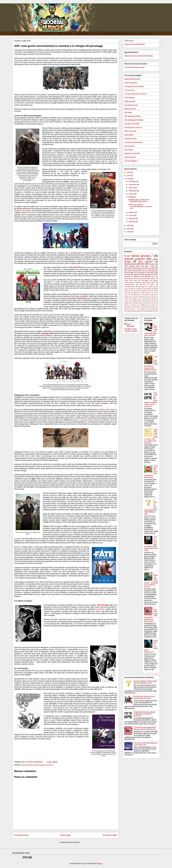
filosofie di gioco (147, 285)
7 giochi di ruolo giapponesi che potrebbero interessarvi (145, 728)
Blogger (99, 864)
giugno (132, 212)
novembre (133, 185)
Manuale (148, 299)
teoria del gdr (133, 270)
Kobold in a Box (130, 139)
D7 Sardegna (129, 98)
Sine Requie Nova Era (134, 266)
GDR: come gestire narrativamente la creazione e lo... (140, 207)
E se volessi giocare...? (139, 256)
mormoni (101, 609)
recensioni (128, 287)
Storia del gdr (151, 303)
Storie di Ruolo (130, 157)
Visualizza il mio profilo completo (131, 330)
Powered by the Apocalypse (146, 278)
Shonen (127, 303)
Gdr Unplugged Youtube (134, 120)
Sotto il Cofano (82, 33)
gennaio (132, 222)
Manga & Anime (137, 299)
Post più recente (21, 835)
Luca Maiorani (130, 325)
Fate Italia (128, 112)
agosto (132, 194)
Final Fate (130, 278)
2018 (129, 176)
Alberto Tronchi (136, 289)
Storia (142, 303)
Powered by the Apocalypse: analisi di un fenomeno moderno (145, 714)
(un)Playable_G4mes (132, 79)
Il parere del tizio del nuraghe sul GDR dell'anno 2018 (145, 682)
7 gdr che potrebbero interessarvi (141, 267)
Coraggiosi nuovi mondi (134, 86)
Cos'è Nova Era (145, 33)
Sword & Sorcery (130, 305)
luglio (131, 197)
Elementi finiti (130, 109)
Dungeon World (144, 272)
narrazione (49, 765)
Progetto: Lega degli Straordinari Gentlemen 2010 (114, 33)
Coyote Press (129, 90)
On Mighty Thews (137, 301)
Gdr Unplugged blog (132, 116)
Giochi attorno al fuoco (133, 127)
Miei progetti (145, 262)
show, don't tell (74, 267)
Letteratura (145, 280)
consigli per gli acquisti (147, 309)
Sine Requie (129, 272)
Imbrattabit (129, 135)
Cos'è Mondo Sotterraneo (134, 67)
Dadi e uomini (130, 101)
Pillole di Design (65, 33)
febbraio (132, 219)
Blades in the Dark (131, 291)
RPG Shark (129, 150)
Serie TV (153, 301)
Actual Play (152, 287)
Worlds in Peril (139, 307)
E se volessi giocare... (24, 33)
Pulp (146, 301)
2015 (129, 229)
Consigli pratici (145, 291)
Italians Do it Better (45, 33)
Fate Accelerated (148, 270)
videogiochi (152, 311)
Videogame (128, 307)
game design (39, 765)
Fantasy (152, 264)
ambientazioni (129, 285)
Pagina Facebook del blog (135, 44)
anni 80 (149, 307)
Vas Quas (152, 305)
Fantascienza (131, 264)
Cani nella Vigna (103, 605)
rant (145, 311)
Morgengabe (130, 146)
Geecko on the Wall (132, 124)
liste (156, 268)
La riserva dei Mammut (133, 142)
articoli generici (27, 765)
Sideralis (135, 303)
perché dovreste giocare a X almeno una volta (141, 275)
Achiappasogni (140, 287)
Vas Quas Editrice (131, 161)
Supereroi (138, 274)
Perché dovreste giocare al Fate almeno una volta (144, 697)
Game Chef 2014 (131, 280)
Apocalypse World (47, 333)
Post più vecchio (110, 835)
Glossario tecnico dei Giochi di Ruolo (139, 56)
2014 (129, 232)
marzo (131, 215)
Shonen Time (141, 282)
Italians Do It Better (140, 295)
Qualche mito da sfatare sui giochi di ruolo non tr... (139, 201)
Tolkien (143, 305)
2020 (129, 173)
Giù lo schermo (130, 131)
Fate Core (155, 276)
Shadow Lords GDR (132, 153)
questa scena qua (80, 420)
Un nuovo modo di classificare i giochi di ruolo (146, 744)
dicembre (133, 181)
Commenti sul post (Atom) (69, 842)
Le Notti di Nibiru (138, 297)
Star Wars (152, 282)
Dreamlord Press (131, 105)
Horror (149, 268)
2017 (129, 179)
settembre (133, 191)
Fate (143, 264)
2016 (129, 226)
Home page (66, 835)
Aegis (126, 289)
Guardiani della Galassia (23, 211)
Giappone (148, 293)
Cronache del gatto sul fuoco (136, 94)
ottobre (132, 188)
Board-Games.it (131, 83)
